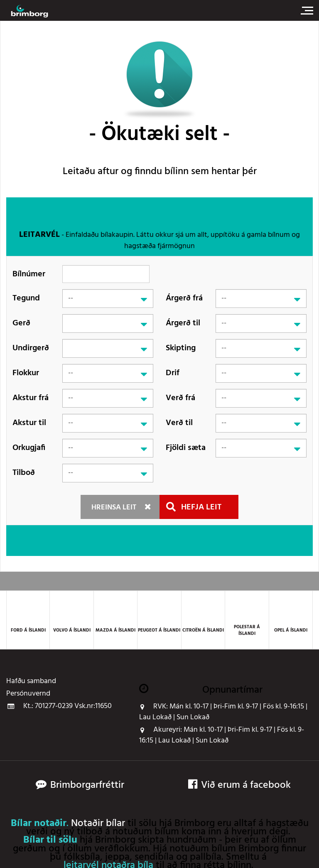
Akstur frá (31, 398)
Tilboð (24, 473)
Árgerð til (183, 323)
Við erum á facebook (239, 786)
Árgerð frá (184, 298)
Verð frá (180, 398)
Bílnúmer (29, 274)
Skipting (181, 348)
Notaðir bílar (98, 824)
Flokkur (26, 373)
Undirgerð (31, 348)
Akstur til (29, 423)
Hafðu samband (31, 681)
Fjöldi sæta (186, 448)
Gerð (21, 323)
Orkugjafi (29, 448)
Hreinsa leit (114, 508)
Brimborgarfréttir (87, 786)
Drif (173, 373)
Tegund (26, 298)
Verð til (179, 423)
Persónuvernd (28, 694)
